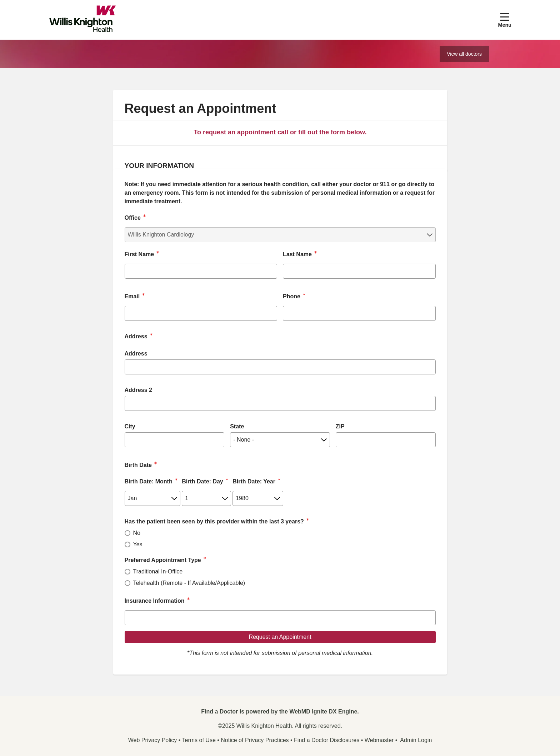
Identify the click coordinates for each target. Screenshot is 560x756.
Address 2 (138, 390)
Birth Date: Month (149, 481)
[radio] (127, 533)
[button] (505, 20)
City (130, 426)
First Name (139, 254)
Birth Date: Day (202, 481)
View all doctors (464, 54)
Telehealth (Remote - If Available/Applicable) (189, 583)
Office (133, 218)
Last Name (297, 254)
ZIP (340, 426)
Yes (138, 544)
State (237, 426)
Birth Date (138, 465)
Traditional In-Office (158, 571)
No (137, 533)
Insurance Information (155, 601)
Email (132, 296)
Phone (292, 296)
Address (136, 354)
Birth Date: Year (254, 481)
